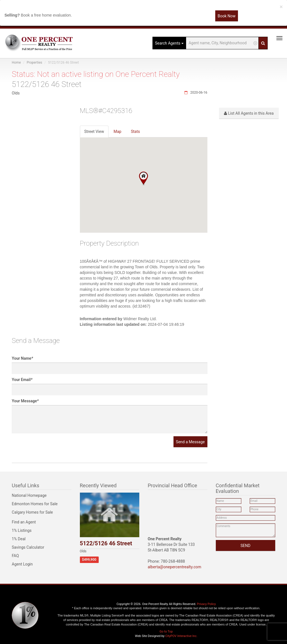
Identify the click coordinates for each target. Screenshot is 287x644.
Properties (34, 63)
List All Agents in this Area (249, 113)
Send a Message (190, 442)
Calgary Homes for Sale (32, 512)
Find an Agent (24, 522)
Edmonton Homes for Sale (35, 504)
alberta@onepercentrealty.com (174, 567)
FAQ (15, 556)
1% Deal (19, 539)
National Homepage (29, 495)
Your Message (25, 401)
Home (16, 63)
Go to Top (166, 632)
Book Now (227, 16)
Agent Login (22, 564)
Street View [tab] (94, 131)
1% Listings (22, 530)
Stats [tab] (135, 131)
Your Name (22, 358)
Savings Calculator (28, 547)
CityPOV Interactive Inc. (181, 636)
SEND (245, 546)
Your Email (22, 380)
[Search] (263, 43)
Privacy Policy (206, 604)
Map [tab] (117, 131)
